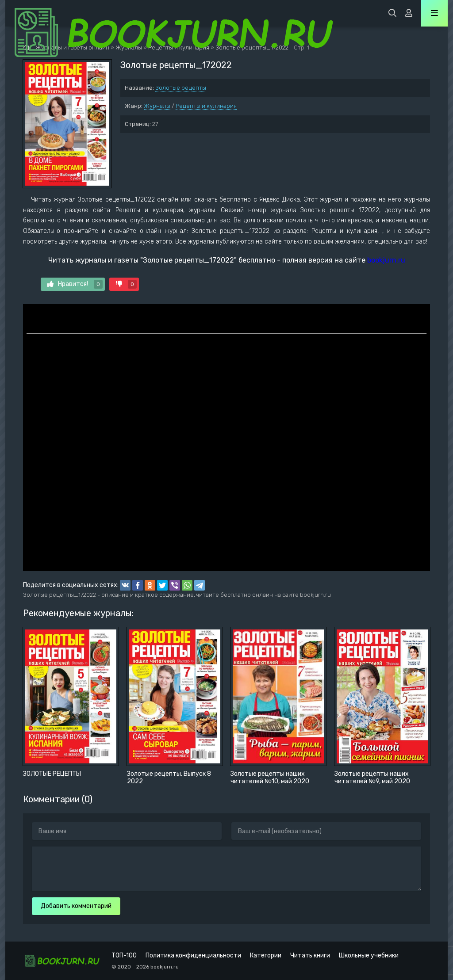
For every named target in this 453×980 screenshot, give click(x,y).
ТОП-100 (124, 955)
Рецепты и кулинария (206, 106)
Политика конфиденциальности (193, 955)
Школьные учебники (369, 955)
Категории (266, 955)
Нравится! (75, 284)
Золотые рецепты (181, 88)
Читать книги (310, 955)
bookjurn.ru (386, 260)
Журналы (157, 106)
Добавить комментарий (76, 906)
